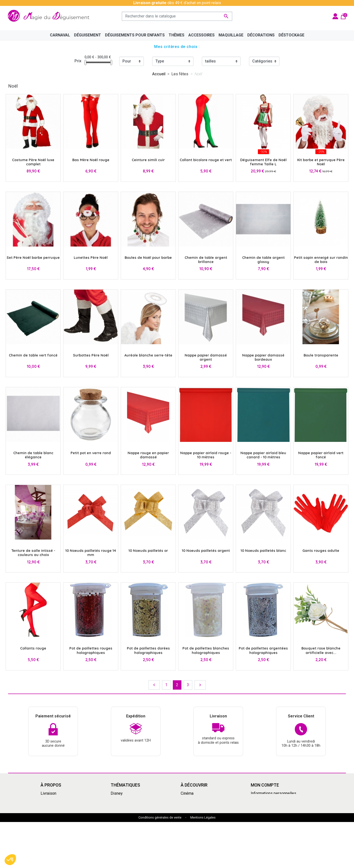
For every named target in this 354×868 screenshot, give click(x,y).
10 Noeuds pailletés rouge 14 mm (91, 553)
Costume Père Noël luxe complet (33, 162)
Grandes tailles (124, 805)
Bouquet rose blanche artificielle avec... (321, 650)
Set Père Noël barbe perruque (33, 258)
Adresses (259, 811)
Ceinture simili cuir (148, 160)
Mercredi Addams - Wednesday (138, 829)
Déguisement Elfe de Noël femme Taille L (263, 162)
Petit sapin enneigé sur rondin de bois (321, 260)
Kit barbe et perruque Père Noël (321, 162)
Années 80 (120, 811)
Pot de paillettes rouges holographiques (91, 650)
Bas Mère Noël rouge (91, 160)
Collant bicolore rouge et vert (206, 160)
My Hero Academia (197, 829)
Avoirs (256, 805)
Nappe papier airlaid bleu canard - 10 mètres (263, 455)
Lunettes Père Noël (91, 258)
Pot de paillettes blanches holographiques (206, 650)
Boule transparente (321, 355)
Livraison (48, 793)
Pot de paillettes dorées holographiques (148, 650)
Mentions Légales (203, 864)
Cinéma (187, 793)
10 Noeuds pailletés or (148, 551)
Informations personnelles (273, 793)
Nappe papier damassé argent (206, 357)
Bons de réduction (266, 817)
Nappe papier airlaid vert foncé (321, 455)
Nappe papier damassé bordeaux (263, 357)
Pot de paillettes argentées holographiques (263, 650)
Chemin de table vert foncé (33, 355)
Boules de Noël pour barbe (148, 258)
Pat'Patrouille (192, 811)
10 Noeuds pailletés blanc (263, 551)
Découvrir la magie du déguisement (71, 811)
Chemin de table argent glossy (263, 260)
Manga (116, 799)
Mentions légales (56, 799)
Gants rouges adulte (321, 551)
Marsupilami (121, 841)
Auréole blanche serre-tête (148, 355)
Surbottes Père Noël (91, 355)
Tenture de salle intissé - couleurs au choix (33, 553)
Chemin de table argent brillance (206, 260)
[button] (10, 860)
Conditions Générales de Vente (67, 805)
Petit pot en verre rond (91, 453)
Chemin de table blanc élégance (33, 455)
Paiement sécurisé (57, 817)
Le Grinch (119, 835)
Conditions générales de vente (160, 864)
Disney (117, 793)
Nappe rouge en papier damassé (148, 455)
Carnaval (118, 817)
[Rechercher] (177, 16)
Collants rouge (33, 648)
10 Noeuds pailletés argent (206, 551)
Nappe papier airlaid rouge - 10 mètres (206, 455)
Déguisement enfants (199, 817)
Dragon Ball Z (192, 823)
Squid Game (121, 823)
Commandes (262, 799)
